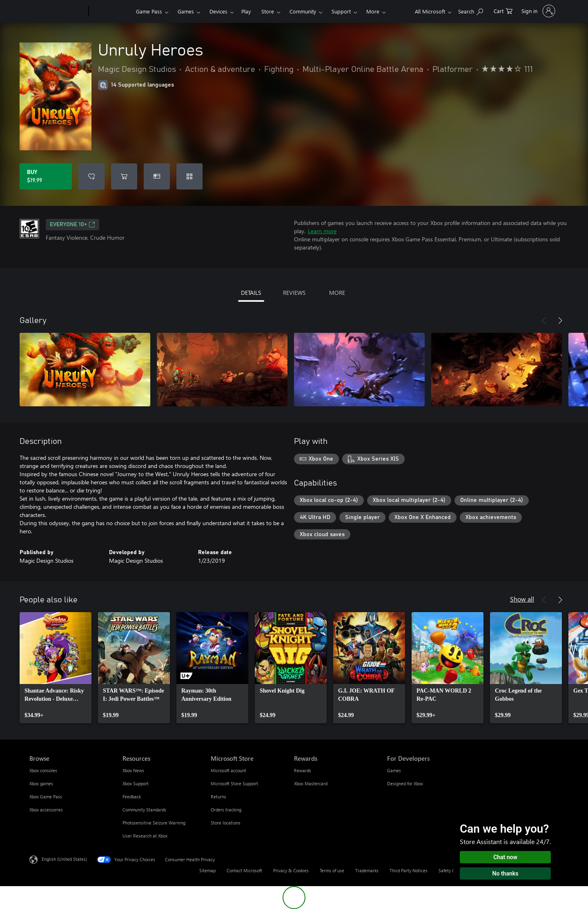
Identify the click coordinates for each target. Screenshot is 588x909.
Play (246, 11)
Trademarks (367, 870)
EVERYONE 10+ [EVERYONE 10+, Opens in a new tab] (72, 225)
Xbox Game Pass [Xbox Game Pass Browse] (46, 796)
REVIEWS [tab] (294, 293)
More (373, 11)
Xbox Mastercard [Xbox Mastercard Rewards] (311, 783)
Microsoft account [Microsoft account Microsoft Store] (228, 770)
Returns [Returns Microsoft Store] (218, 796)
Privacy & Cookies (291, 870)
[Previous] (544, 321)
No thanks (506, 873)
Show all (522, 599)
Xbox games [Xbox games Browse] (41, 783)
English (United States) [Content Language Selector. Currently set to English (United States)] (64, 859)
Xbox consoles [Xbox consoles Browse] (43, 770)
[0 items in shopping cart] (503, 10)
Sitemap (207, 870)
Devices (218, 11)
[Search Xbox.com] (471, 10)
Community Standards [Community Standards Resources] (144, 810)
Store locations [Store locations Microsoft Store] (226, 823)
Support (341, 11)
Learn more (322, 231)
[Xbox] (111, 11)
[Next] (560, 321)
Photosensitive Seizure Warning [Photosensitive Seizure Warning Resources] (154, 823)
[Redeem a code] (189, 176)
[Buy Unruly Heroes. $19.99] (46, 176)
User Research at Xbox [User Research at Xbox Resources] (145, 836)
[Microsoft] (57, 11)
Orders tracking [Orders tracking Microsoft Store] (226, 810)
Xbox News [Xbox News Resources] (133, 770)
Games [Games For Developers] (394, 770)
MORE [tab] (337, 293)
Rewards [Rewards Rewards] (303, 770)
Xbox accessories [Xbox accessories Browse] (46, 810)
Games (186, 11)
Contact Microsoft (244, 870)
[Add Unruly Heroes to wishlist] (91, 176)
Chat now (505, 857)
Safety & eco (451, 870)
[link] (56, 668)
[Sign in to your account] (538, 11)
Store (268, 11)
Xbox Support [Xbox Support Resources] (136, 783)
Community (303, 11)
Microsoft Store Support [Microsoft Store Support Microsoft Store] (234, 783)
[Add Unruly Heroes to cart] (124, 176)
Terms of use (332, 870)
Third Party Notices (409, 870)
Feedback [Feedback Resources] (132, 796)
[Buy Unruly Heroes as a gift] (157, 176)
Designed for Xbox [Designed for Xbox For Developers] (405, 783)
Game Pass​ (149, 11)
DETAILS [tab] (251, 293)
